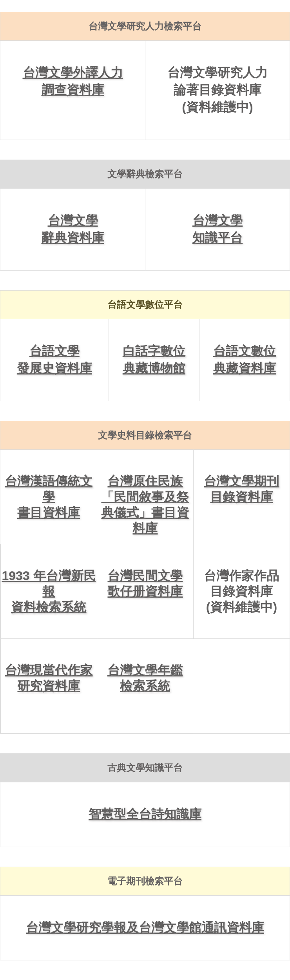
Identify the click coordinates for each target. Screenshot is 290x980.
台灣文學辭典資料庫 (73, 229)
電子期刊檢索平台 (145, 881)
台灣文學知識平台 (217, 229)
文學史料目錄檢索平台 (145, 435)
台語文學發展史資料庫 (54, 360)
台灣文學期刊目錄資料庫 (241, 489)
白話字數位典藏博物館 (154, 360)
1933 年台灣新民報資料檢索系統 (49, 591)
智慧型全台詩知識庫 (145, 814)
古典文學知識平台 (145, 768)
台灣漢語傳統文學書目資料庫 (49, 497)
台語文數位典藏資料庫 (245, 360)
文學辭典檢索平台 (145, 174)
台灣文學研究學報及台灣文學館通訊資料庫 (145, 927)
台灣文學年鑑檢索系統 (145, 678)
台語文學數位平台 (145, 305)
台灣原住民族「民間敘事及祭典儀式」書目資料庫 (145, 505)
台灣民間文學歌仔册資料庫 (145, 584)
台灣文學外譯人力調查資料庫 (73, 81)
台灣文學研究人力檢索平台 (145, 26)
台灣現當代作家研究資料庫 (49, 678)
